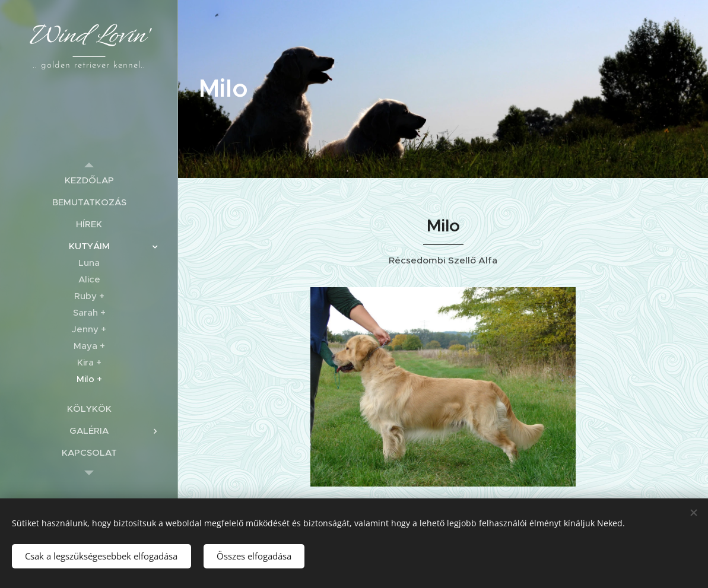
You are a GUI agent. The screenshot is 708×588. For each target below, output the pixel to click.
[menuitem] (89, 180)
